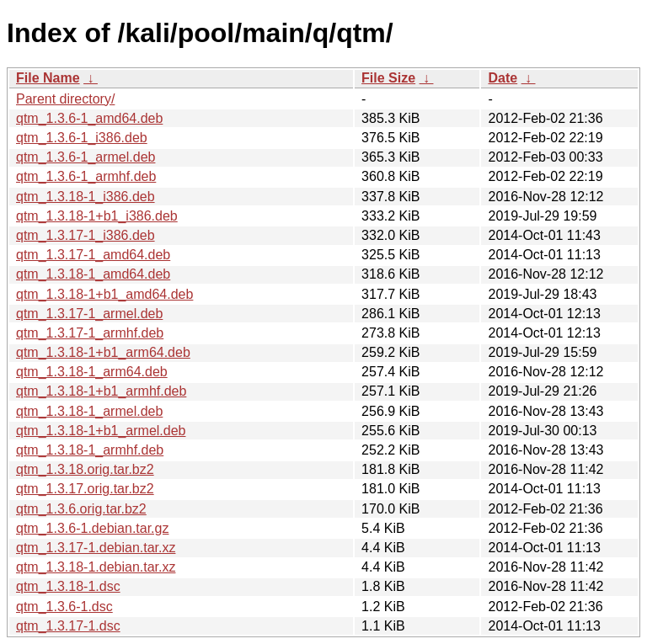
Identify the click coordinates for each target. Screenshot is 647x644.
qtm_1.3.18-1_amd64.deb (93, 274)
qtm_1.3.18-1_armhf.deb (90, 450)
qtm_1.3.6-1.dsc (64, 607)
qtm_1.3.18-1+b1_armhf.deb (101, 391)
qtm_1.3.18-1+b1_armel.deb (101, 431)
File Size (388, 78)
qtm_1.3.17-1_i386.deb (86, 235)
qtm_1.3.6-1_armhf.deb (86, 176)
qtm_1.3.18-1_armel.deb (89, 411)
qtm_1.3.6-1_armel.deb (86, 157)
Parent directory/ (65, 99)
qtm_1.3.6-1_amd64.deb (89, 118)
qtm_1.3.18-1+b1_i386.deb (97, 216)
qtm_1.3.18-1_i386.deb (86, 197)
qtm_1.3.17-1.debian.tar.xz (96, 548)
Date (503, 78)
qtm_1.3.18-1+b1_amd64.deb (104, 294)
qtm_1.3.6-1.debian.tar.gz (92, 528)
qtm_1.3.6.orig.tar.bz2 (81, 509)
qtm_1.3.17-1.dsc (68, 626)
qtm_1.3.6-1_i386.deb (82, 138)
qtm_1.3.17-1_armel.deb (89, 314)
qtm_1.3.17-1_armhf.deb (90, 333)
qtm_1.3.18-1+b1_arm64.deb (103, 352)
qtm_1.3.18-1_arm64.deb (92, 372)
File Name (48, 78)
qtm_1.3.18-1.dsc (68, 586)
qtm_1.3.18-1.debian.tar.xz (96, 567)
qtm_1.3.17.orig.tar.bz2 (85, 489)
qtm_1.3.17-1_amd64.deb (93, 255)
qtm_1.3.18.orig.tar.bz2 (85, 469)
